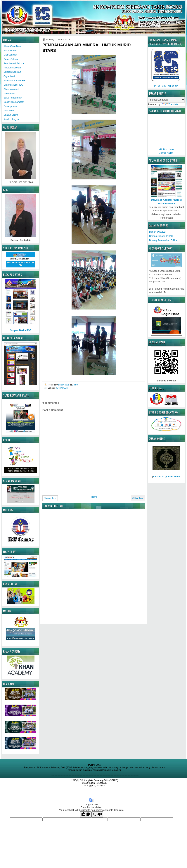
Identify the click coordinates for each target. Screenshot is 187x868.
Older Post (138, 498)
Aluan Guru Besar (13, 46)
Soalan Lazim (11, 115)
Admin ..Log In (11, 119)
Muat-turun (9, 93)
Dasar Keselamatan (14, 102)
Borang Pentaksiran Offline (163, 240)
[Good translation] (86, 814)
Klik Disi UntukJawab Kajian (166, 149)
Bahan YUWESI (158, 232)
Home (94, 497)
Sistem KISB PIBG (13, 85)
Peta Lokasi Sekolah (14, 63)
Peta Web (9, 111)
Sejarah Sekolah (12, 72)
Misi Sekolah (10, 55)
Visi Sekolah (10, 50)
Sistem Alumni (11, 89)
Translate (170, 104)
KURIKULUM (62, 388)
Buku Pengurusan (13, 98)
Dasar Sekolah (11, 59)
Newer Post (50, 498)
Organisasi (9, 76)
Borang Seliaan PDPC (161, 236)
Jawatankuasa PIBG (14, 81)
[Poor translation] (97, 814)
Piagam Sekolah (12, 68)
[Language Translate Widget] (166, 100)
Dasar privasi (10, 106)
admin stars (64, 385)
